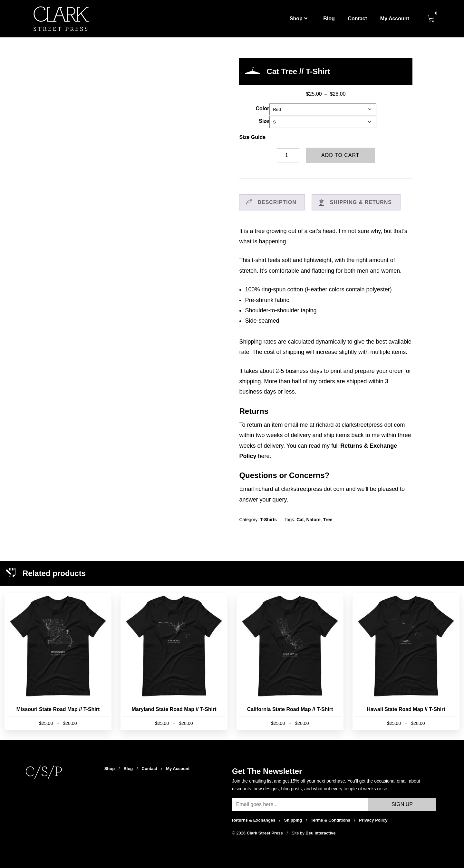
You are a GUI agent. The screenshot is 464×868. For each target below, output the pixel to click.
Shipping (293, 820)
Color (262, 108)
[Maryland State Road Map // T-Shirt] (174, 662)
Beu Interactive (320, 833)
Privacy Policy (373, 820)
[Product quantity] (288, 155)
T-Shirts (268, 520)
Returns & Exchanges (254, 820)
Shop (299, 19)
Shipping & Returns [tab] (361, 202)
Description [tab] (277, 202)
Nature (313, 520)
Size (264, 121)
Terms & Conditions (330, 820)
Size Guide (252, 137)
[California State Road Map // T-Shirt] (290, 662)
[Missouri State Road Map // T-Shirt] (58, 662)
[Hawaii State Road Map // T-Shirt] (406, 662)
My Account (395, 19)
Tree (328, 520)
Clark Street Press (266, 833)
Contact (358, 19)
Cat (300, 520)
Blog (329, 19)
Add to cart (340, 155)
